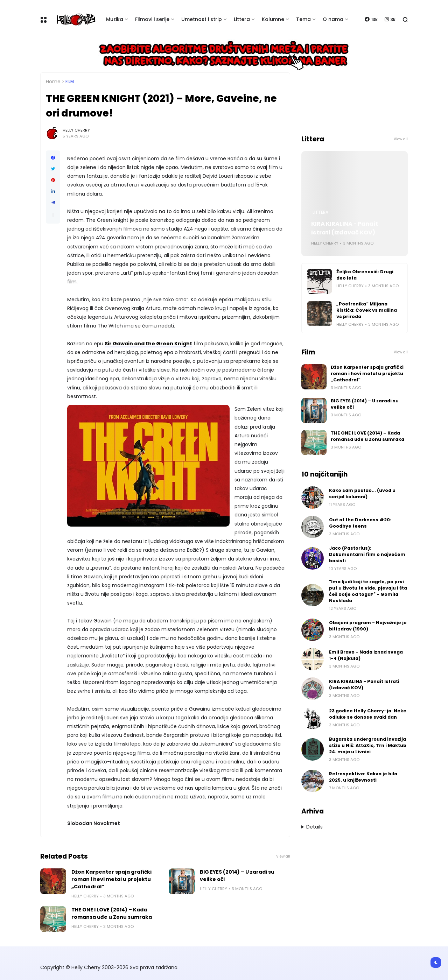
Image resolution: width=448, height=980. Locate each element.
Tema (303, 19)
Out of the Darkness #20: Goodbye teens (360, 523)
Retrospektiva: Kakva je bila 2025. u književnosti (363, 777)
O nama (333, 19)
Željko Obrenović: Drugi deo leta (365, 275)
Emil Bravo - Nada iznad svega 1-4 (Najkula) (366, 655)
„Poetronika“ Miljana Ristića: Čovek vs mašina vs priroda (367, 310)
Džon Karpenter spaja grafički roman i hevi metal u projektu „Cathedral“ (111, 879)
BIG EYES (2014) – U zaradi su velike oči (237, 876)
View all (283, 856)
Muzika (115, 19)
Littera (242, 19)
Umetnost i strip (202, 19)
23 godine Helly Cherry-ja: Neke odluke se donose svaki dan (368, 714)
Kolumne (273, 19)
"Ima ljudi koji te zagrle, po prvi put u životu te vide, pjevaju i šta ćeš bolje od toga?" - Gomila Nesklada (368, 591)
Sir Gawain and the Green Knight (148, 344)
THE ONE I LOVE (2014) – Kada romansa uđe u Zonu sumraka (112, 913)
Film (70, 82)
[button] (53, 215)
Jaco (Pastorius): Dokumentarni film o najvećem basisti (367, 554)
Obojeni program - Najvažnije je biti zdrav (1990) (368, 626)
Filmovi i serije (152, 19)
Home (53, 82)
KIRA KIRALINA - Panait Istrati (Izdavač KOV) (345, 228)
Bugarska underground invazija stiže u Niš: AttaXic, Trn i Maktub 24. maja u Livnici (368, 745)
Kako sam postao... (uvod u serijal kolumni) (362, 493)
